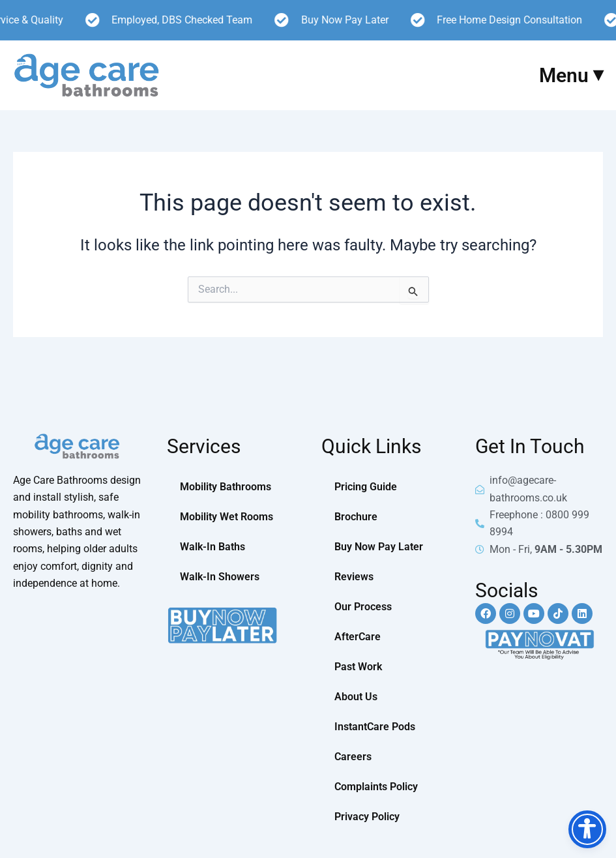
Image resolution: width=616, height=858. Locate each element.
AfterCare (358, 637)
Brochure (356, 517)
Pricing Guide (366, 487)
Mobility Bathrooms (226, 487)
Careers (353, 757)
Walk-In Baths (213, 547)
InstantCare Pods (375, 727)
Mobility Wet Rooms (227, 517)
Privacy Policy (367, 817)
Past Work (358, 667)
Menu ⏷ (571, 75)
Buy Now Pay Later (379, 547)
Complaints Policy (376, 787)
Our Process (363, 607)
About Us (356, 697)
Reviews (354, 577)
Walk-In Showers (220, 577)
